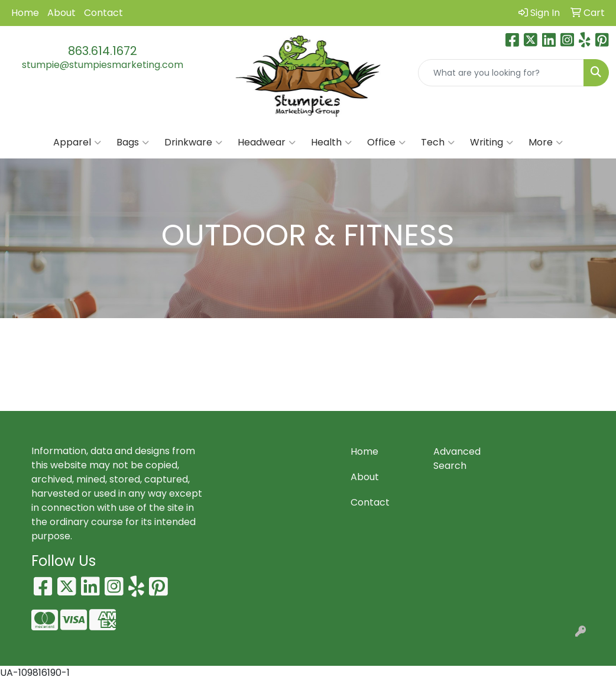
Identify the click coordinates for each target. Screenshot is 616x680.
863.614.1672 (103, 51)
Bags (133, 143)
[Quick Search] (501, 73)
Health (331, 143)
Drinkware (193, 143)
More (546, 143)
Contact (103, 13)
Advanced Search (457, 459)
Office (386, 143)
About (61, 13)
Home (25, 13)
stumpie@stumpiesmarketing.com (103, 65)
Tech (438, 143)
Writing (492, 143)
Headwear (267, 143)
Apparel (77, 143)
